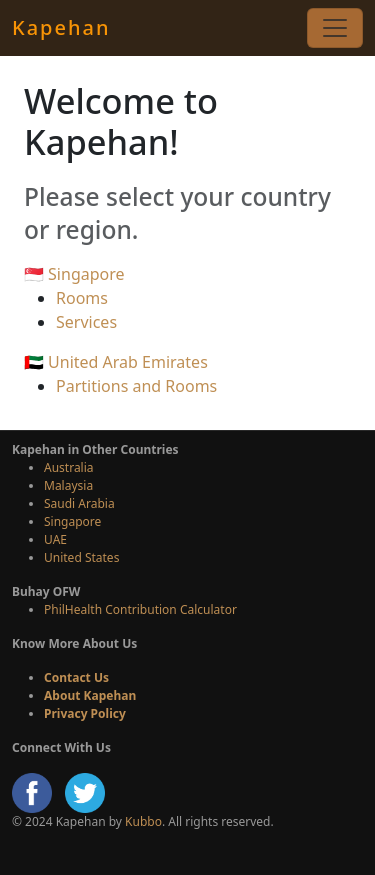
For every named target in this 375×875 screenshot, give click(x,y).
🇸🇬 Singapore (74, 274)
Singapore (72, 521)
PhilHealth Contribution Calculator (140, 609)
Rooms (82, 298)
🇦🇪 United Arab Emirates (116, 362)
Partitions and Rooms (136, 386)
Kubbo (143, 821)
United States (81, 557)
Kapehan (61, 27)
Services (86, 322)
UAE (55, 539)
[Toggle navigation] (335, 28)
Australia (69, 467)
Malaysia (68, 485)
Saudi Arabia (79, 503)
